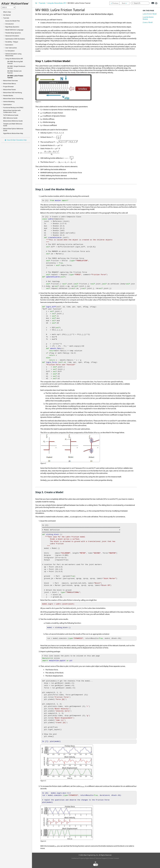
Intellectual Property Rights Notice (83, 858)
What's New (7, 12)
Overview (10, 81)
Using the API (14, 59)
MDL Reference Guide (10, 118)
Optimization (7, 104)
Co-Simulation (10, 51)
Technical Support (101, 858)
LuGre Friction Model (150, 14)
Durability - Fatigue (12, 42)
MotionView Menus (10, 84)
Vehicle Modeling (9, 101)
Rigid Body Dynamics (12, 27)
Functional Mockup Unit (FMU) (13, 107)
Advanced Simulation (12, 36)
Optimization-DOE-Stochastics (15, 39)
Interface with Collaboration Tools (12, 111)
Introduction (10, 24)
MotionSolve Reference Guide (13, 121)
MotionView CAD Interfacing (13, 93)
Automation (9, 45)
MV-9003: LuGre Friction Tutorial (79, 3)
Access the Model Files (13, 21)
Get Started (7, 15)
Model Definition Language (14, 30)
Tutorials (6, 18)
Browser (8, 87)
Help (13, 133)
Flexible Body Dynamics (13, 33)
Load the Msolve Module (148, 18)
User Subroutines (11, 48)
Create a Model (148, 22)
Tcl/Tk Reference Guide (11, 115)
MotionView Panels (9, 90)
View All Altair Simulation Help (17, 140)
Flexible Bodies (8, 95)
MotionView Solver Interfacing (13, 98)
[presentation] (41, 110)
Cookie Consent (114, 858)
